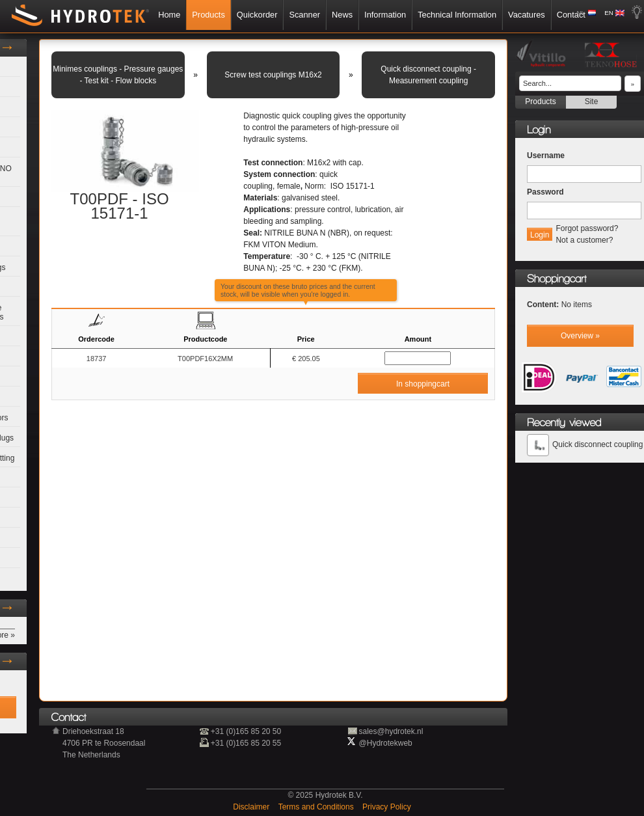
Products (208, 15)
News (342, 15)
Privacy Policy (387, 807)
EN (609, 13)
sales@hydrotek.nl (391, 731)
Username (546, 156)
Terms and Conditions (317, 807)
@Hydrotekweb (386, 743)
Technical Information (457, 15)
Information (385, 15)
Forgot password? (587, 228)
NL (581, 13)
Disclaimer (252, 807)
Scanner (304, 15)
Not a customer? (584, 240)
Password (545, 192)
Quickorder (257, 15)
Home (169, 15)
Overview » (580, 336)
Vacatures (527, 15)
